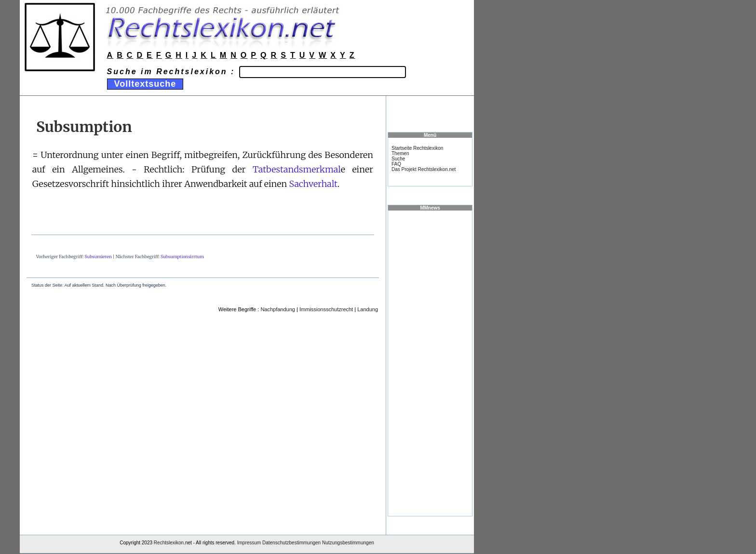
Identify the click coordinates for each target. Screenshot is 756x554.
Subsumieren (98, 257)
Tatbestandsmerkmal (297, 169)
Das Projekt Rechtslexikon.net (424, 169)
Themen (400, 153)
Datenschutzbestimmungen (291, 543)
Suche (398, 159)
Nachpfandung (278, 309)
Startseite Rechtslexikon (417, 148)
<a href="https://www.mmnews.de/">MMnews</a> (430, 363)
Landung (368, 309)
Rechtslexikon (169, 543)
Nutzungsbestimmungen (348, 543)
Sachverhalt (313, 184)
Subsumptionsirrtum (182, 257)
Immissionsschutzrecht (326, 309)
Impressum (249, 543)
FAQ (396, 164)
